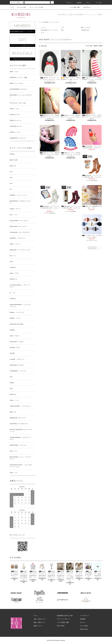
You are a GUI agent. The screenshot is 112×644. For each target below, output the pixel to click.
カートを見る (84, 626)
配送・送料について (40, 622)
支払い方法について (40, 619)
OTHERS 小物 (85, 30)
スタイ (63, 27)
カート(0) (97, 3)
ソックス (43, 27)
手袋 (62, 30)
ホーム (12, 7)
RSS (58, 626)
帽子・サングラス (86, 27)
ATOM (63, 626)
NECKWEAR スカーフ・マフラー (49, 30)
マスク (43, 33)
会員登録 (78, 3)
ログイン (87, 3)
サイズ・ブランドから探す (35, 7)
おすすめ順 (89, 46)
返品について (38, 626)
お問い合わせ (86, 7)
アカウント (68, 3)
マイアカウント (85, 616)
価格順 (95, 46)
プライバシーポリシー (64, 619)
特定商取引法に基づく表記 (65, 616)
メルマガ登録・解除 (73, 7)
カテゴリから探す (20, 7)
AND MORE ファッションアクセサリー (52, 22)
